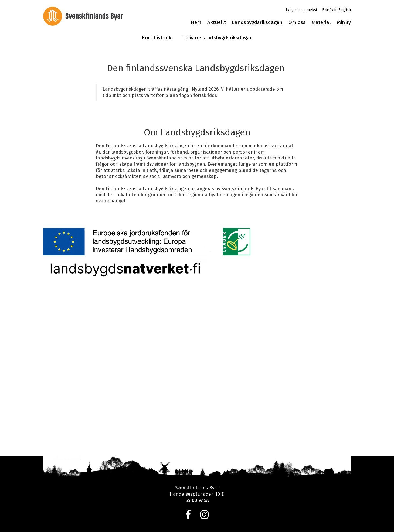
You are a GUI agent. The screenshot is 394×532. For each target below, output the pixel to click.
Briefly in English (337, 10)
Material (321, 22)
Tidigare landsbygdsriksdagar (217, 38)
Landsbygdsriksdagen (257, 22)
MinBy (344, 22)
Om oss (297, 22)
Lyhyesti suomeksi (301, 10)
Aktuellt (217, 22)
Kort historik (157, 38)
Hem (196, 22)
